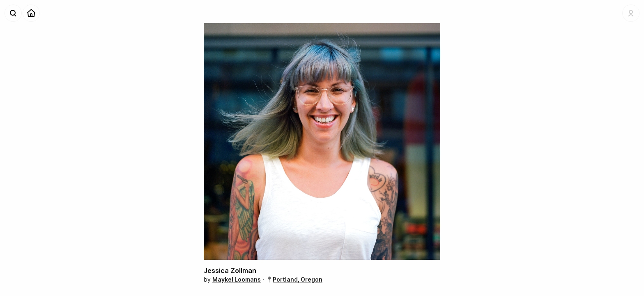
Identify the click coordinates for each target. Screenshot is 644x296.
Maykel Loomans (237, 279)
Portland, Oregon (298, 279)
